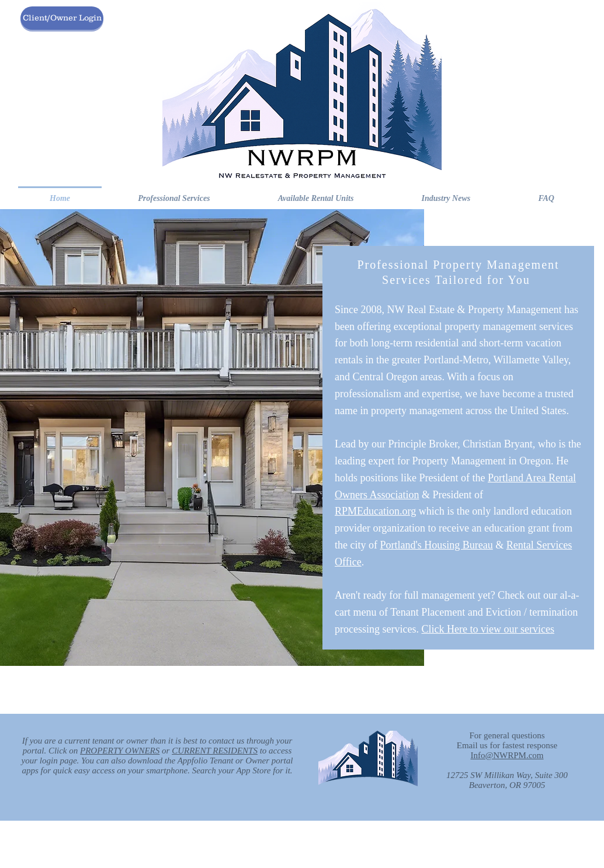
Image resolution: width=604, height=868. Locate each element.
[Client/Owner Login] (62, 18)
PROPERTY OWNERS (120, 751)
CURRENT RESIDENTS (215, 751)
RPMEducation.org (375, 511)
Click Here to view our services (487, 629)
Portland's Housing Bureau (436, 545)
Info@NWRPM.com (507, 755)
